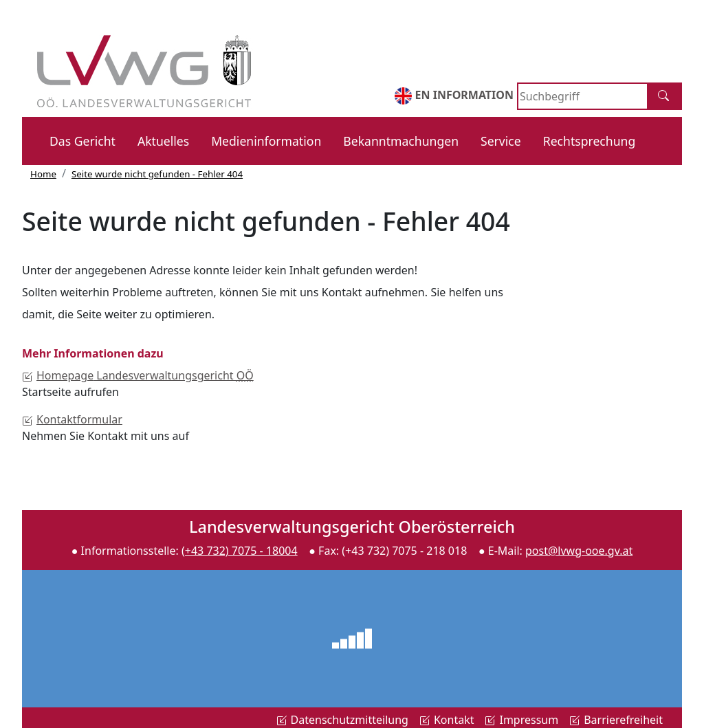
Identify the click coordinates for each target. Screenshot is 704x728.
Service (501, 141)
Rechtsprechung (590, 141)
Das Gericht (82, 141)
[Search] (583, 96)
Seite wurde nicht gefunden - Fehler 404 (157, 174)
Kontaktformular (72, 419)
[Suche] (665, 96)
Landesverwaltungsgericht (138, 375)
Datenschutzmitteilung (342, 720)
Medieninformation (266, 141)
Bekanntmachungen (401, 141)
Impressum (521, 720)
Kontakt (447, 720)
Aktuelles (163, 141)
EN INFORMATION (454, 96)
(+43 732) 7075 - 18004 (240, 551)
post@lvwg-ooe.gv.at (579, 551)
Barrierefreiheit (616, 720)
